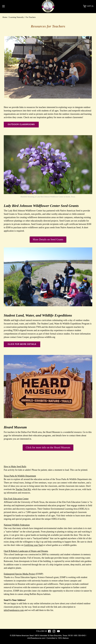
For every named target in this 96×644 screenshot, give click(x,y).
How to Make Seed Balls (15, 467)
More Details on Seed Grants (48, 239)
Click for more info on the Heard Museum (48, 447)
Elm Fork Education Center (16, 499)
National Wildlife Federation (17, 525)
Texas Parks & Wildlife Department (20, 476)
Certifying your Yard (33, 545)
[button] (48, 240)
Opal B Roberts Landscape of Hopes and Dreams (26, 551)
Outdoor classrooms (21, 125)
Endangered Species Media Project (19, 574)
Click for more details (22, 344)
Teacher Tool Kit (23, 489)
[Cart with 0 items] (88, 6)
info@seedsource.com (14, 610)
